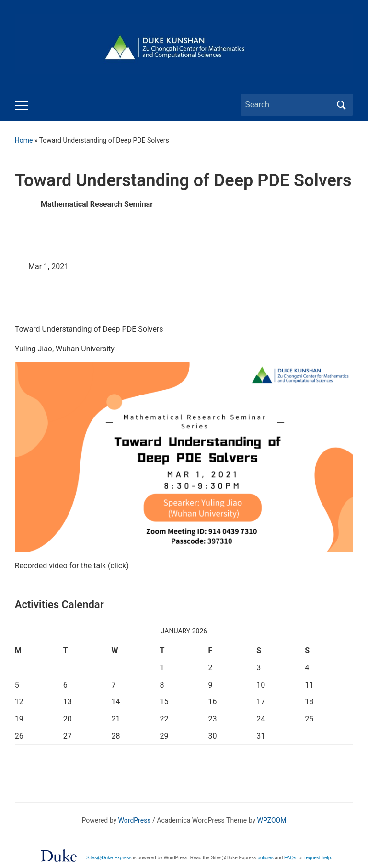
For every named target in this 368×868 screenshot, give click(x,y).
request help (317, 858)
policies (265, 858)
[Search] (288, 105)
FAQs (290, 858)
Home (24, 140)
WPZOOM (272, 820)
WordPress (135, 820)
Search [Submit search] (341, 105)
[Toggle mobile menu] (21, 105)
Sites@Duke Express (109, 858)
